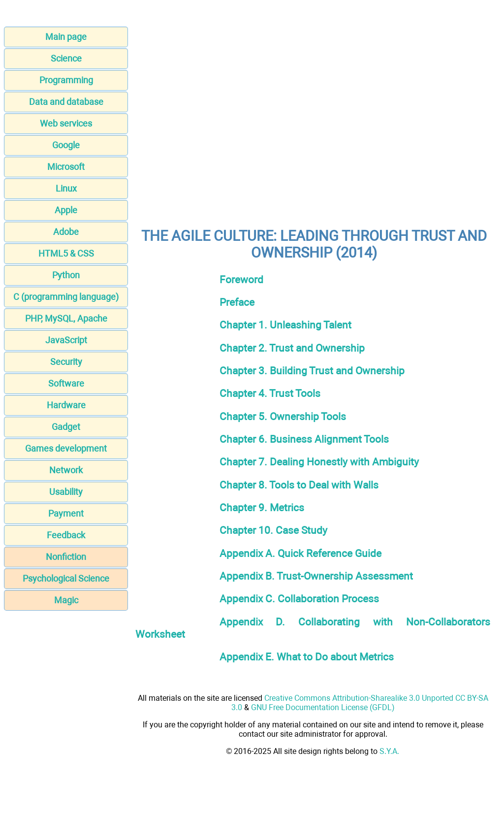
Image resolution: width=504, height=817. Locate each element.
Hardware (66, 405)
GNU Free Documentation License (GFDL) (323, 707)
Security (66, 362)
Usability (66, 492)
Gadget (66, 427)
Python (66, 275)
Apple (66, 210)
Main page (66, 37)
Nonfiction (66, 557)
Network (66, 470)
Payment (66, 513)
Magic (66, 600)
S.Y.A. (389, 751)
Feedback (66, 535)
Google (66, 145)
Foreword (241, 279)
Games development (66, 448)
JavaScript (66, 340)
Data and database (66, 102)
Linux (66, 188)
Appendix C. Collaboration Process (299, 599)
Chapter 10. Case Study (273, 530)
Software (66, 383)
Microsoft (66, 167)
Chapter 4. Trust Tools (270, 393)
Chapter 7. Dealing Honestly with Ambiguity (319, 462)
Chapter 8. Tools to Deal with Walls (299, 485)
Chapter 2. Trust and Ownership (292, 348)
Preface (237, 302)
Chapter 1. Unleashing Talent (285, 325)
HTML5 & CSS (66, 253)
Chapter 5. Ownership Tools (283, 416)
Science (66, 58)
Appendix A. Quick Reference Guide (300, 553)
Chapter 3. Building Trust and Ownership (312, 371)
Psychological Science (66, 578)
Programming (66, 80)
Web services (66, 123)
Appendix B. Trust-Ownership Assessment (316, 576)
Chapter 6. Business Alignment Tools (304, 439)
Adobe (66, 232)
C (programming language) (66, 297)
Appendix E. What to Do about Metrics (307, 657)
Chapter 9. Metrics (262, 507)
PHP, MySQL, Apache (66, 318)
